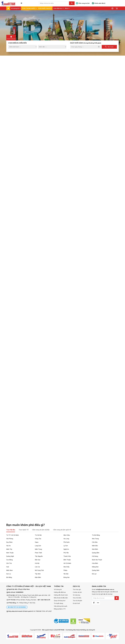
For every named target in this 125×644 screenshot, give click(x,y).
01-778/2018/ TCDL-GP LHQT (43, 611)
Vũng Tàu (38, 538)
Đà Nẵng (9, 577)
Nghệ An (66, 549)
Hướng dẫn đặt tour (60, 592)
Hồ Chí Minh (67, 563)
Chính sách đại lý (99, 3)
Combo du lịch (77, 592)
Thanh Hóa (67, 556)
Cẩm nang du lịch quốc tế (62, 529)
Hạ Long (66, 538)
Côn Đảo (95, 542)
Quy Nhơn (9, 542)
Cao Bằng (9, 559)
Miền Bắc (95, 545)
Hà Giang (95, 556)
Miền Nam (9, 570)
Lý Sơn (66, 545)
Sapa (37, 542)
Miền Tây (9, 549)
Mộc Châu (67, 535)
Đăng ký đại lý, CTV (60, 608)
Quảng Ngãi (10, 556)
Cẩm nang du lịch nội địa (41, 529)
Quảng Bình (96, 552)
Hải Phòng (10, 538)
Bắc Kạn (38, 559)
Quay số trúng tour (60, 600)
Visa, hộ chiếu (77, 597)
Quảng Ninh (96, 570)
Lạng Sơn (38, 545)
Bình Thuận (67, 559)
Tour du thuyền (77, 600)
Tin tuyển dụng (58, 603)
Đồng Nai (66, 577)
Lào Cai (37, 566)
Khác (66, 8)
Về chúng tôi (15, 8)
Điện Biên (38, 577)
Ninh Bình (95, 549)
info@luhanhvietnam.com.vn (105, 589)
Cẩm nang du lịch (83, 3)
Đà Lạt (94, 573)
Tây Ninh (38, 573)
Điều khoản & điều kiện (61, 597)
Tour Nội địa (11, 529)
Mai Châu (66, 566)
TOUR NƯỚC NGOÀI (44, 8)
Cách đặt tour (58, 8)
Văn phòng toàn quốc (61, 606)
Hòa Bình (95, 563)
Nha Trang (95, 538)
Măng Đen (95, 566)
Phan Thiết (38, 552)
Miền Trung (38, 549)
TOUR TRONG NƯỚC (28, 8)
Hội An (8, 545)
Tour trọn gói (77, 589)
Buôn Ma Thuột (97, 559)
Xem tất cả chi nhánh (17, 607)
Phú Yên (66, 552)
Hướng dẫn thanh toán (61, 594)
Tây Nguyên (39, 556)
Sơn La (9, 573)
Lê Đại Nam (26, 589)
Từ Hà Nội (38, 535)
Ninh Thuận (10, 552)
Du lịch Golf (76, 603)
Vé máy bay (77, 594)
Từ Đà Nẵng (96, 535)
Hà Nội (37, 563)
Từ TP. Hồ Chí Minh (12, 535)
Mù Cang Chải (39, 570)
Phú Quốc (67, 542)
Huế (8, 566)
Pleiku (65, 570)
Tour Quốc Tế (24, 529)
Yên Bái (66, 573)
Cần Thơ (9, 563)
